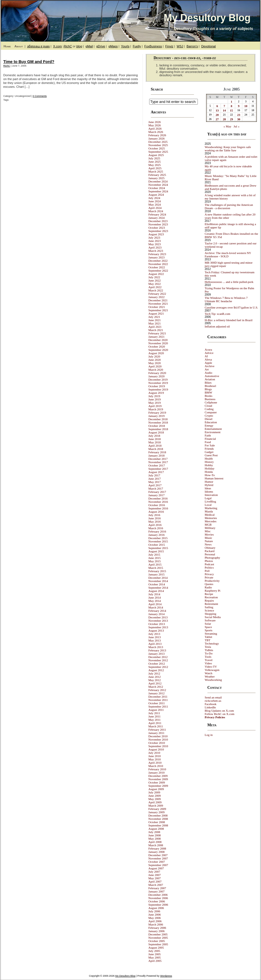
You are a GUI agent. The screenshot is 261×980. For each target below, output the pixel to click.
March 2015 (156, 568)
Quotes (209, 584)
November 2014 (158, 581)
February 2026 (157, 135)
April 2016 (155, 525)
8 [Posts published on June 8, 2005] (232, 106)
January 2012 (156, 693)
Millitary (210, 528)
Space (208, 627)
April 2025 (155, 168)
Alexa (208, 359)
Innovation (211, 495)
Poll (207, 571)
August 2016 (156, 512)
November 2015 (158, 541)
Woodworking (213, 680)
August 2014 (156, 591)
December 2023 (158, 221)
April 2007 (155, 881)
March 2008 (156, 845)
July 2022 (154, 277)
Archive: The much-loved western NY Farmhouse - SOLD (228, 255)
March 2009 (156, 806)
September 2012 (158, 667)
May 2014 (155, 601)
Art (207, 369)
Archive (209, 366)
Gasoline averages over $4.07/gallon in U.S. (231, 307)
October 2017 (157, 465)
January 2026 (156, 138)
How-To (210, 475)
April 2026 (155, 129)
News (208, 544)
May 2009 (155, 799)
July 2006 (154, 911)
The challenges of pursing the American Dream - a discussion (229, 206)
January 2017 (156, 495)
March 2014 (156, 607)
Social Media (213, 617)
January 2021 (156, 337)
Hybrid (209, 485)
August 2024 (156, 195)
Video (208, 663)
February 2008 (157, 848)
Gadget (209, 452)
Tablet (208, 637)
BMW (209, 392)
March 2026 (156, 132)
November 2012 (158, 660)
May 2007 (155, 878)
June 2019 (155, 399)
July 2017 (154, 475)
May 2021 (155, 323)
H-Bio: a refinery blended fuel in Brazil (229, 320)
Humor (209, 482)
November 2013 (158, 621)
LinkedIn (210, 707)
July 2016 (154, 515)
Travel (209, 660)
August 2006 (156, 908)
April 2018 (155, 446)
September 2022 (158, 271)
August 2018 (156, 432)
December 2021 (158, 300)
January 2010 (156, 772)
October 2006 (157, 901)
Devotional (208, 46)
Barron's (192, 46)
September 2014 (158, 588)
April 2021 (155, 327)
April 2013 (155, 644)
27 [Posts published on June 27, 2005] (217, 119)
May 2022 (155, 284)
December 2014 (158, 578)
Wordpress (166, 976)
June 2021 (155, 320)
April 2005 (155, 961)
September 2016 (158, 508)
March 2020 (156, 370)
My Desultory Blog (207, 18)
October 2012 (157, 664)
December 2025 (158, 142)
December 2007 (158, 855)
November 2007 (158, 858)
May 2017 (155, 482)
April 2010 (155, 763)
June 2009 (155, 796)
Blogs (208, 389)
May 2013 (155, 640)
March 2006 (156, 924)
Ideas (208, 488)
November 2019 (158, 383)
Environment (213, 432)
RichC (68, 46)
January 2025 (156, 178)
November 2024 (158, 185)
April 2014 (155, 604)
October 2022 (157, 267)
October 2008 (157, 822)
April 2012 (155, 683)
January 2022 (156, 297)
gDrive (101, 46)
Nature (209, 541)
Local (208, 505)
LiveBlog (210, 501)
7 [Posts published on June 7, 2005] (224, 106)
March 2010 (156, 766)
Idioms (209, 492)
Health (209, 458)
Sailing (209, 607)
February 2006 (157, 928)
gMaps (113, 46)
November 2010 (158, 739)
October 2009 (157, 782)
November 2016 (158, 502)
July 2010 (154, 753)
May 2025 (155, 165)
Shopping (210, 614)
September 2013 (158, 627)
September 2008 (158, 825)
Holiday (209, 468)
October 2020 (157, 346)
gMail (89, 46)
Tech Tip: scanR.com (217, 314)
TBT (208, 640)
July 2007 (154, 872)
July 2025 (154, 158)
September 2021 (158, 310)
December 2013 (158, 617)
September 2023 (158, 231)
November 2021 (158, 304)
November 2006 (158, 898)
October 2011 (157, 703)
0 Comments (40, 96)
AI (206, 356)
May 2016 (155, 522)
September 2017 (158, 469)
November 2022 (158, 264)
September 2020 (158, 350)
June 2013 (155, 637)
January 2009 (156, 812)
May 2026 (155, 125)
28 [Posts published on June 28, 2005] (224, 119)
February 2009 (157, 809)
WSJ (180, 46)
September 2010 (158, 746)
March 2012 (156, 687)
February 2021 (157, 333)
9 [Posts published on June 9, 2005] (239, 106)
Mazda (209, 511)
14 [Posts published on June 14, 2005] (224, 110)
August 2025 (156, 155)
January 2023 (156, 257)
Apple (208, 363)
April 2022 (155, 287)
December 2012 (158, 657)
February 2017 (157, 492)
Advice (209, 353)
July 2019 (154, 396)
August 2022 (156, 274)
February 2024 (157, 214)
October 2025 (157, 148)
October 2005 (157, 941)
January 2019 (156, 416)
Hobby (209, 465)
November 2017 (158, 462)
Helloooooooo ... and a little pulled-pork (229, 282)
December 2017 (158, 459)
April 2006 (155, 921)
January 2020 (156, 376)
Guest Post (211, 455)
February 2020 (157, 373)
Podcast (209, 564)
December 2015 (158, 538)
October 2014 (157, 584)
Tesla (208, 647)
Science (209, 610)
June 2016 (155, 518)
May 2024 (155, 204)
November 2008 (158, 819)
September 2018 (158, 429)
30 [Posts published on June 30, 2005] (239, 119)
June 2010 (155, 756)
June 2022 (155, 280)
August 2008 (156, 829)
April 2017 (155, 485)
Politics (209, 567)
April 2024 (155, 208)
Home (7, 46)
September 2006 (158, 905)
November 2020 (158, 343)
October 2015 (157, 545)
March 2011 (156, 726)
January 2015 (156, 574)
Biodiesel (210, 386)
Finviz (169, 46)
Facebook (211, 704)
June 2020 (155, 360)
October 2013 (157, 624)
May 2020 (155, 363)
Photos (209, 561)
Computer (211, 412)
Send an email (213, 697)
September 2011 (158, 706)
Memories (211, 518)
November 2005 (158, 938)
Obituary (210, 548)
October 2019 (157, 386)
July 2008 (154, 832)
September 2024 (158, 191)
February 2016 (157, 531)
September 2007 (158, 865)
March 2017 (156, 488)
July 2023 (154, 238)
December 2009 (158, 776)
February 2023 (157, 254)
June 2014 (155, 597)
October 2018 (157, 426)
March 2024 (156, 211)
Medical (210, 515)
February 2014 (157, 611)
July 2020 (154, 356)
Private (209, 577)
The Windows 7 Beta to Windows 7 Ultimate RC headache (226, 299)
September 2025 (158, 152)
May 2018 (155, 442)
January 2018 (156, 455)
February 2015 (157, 571)
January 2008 (156, 852)
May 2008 (155, 839)
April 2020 (155, 366)
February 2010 (157, 769)
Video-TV (211, 667)
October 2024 (157, 188)
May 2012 (155, 680)
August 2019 (156, 393)
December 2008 (158, 815)
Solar (208, 624)
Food (208, 442)
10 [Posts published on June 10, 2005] (246, 106)
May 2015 (155, 561)
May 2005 (155, 957)
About (19, 46)
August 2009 (156, 789)
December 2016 (158, 498)
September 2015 (158, 548)
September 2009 (158, 786)
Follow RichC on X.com (220, 714)
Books (209, 396)
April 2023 (155, 247)
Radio (208, 587)
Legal (208, 498)
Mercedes (211, 521)
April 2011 (155, 723)
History (209, 462)
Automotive (212, 376)
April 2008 (155, 842)
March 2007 (156, 885)
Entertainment (213, 429)
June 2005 (155, 954)
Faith (208, 435)
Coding (209, 409)
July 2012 (154, 673)
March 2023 (156, 251)
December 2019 (158, 380)
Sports (209, 630)
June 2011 (155, 716)
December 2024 (158, 181)
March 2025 (156, 171)
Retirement (211, 604)
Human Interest (214, 478)
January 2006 (156, 931)
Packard (209, 551)
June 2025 (155, 162)
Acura (208, 350)
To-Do (209, 653)
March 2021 (156, 330)
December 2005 (158, 934)
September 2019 (158, 389)
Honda (209, 472)
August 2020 (156, 353)
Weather (210, 676)
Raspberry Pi (213, 591)
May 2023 (155, 244)
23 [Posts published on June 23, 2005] (239, 115)
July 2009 (154, 792)
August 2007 (156, 868)
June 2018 (155, 439)
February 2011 (157, 730)
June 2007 (155, 875)
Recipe (209, 594)
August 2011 (156, 710)
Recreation (211, 597)
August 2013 (156, 630)
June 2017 (155, 479)
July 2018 (154, 436)
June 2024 (155, 201)
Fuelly (137, 46)
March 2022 (156, 290)
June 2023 (155, 241)
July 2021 (154, 317)
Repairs (209, 600)
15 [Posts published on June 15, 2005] (231, 110)
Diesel (209, 419)
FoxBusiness (153, 46)
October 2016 (157, 505)
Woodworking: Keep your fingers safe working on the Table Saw (228, 149)
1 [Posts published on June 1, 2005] (232, 102)
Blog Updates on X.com (219, 711)
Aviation (210, 379)
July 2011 (154, 713)
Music (209, 538)
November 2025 (158, 145)
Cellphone (211, 402)
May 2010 (155, 759)
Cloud (208, 406)
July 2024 (154, 198)
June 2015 (155, 558)
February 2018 (157, 452)
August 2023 (156, 234)
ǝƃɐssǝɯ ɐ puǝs (38, 46)
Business (210, 399)
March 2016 (156, 528)
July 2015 (154, 555)
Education (211, 422)
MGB (208, 525)
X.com (57, 46)
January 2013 (156, 654)
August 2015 (156, 551)
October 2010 (157, 743)
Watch (209, 673)
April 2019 (155, 406)
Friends (209, 449)
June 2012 (155, 677)
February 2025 (157, 175)
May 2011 (155, 720)
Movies (209, 534)
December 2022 (158, 261)
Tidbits (209, 650)
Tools (208, 657)
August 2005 (156, 948)
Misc (208, 531)
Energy (209, 425)
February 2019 (157, 413)
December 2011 (158, 697)
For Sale (210, 445)
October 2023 (157, 228)
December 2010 (158, 736)
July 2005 (154, 951)
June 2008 (155, 835)
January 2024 (156, 218)
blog (79, 46)
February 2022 (157, 294)
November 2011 (158, 700)
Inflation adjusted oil (217, 326)
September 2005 (158, 944)
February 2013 (157, 650)
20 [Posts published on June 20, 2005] (217, 115)
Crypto (209, 416)
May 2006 (155, 918)
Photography (212, 558)
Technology (212, 643)
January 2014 (156, 614)
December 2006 (158, 895)
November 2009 (158, 779)
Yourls (125, 46)
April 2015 (155, 564)
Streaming (211, 634)
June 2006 (155, 915)
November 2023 (158, 224)
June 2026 (155, 122)
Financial (210, 439)
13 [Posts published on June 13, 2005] (217, 110)
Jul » (236, 126)
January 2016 (156, 535)
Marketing (211, 508)
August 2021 (156, 313)
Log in (209, 735)
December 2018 (158, 419)
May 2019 (155, 403)
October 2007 (157, 862)
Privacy (209, 574)
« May (227, 126)
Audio (209, 373)
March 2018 (156, 449)
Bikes (208, 383)
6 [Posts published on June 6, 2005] (217, 106)
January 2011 (156, 733)
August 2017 (156, 472)
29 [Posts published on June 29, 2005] (231, 119)
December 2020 (158, 340)
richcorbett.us (213, 701)
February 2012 (157, 690)
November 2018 (158, 422)
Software (210, 620)
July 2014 (154, 594)
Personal (210, 554)
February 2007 (157, 888)
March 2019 (156, 409)
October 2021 (157, 307)
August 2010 (156, 749)
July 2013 (154, 634)
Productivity (212, 581)
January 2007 (156, 891)
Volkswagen (212, 670)
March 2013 (156, 647)
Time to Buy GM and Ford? (29, 62)
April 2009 (155, 802)
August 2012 (156, 670)
